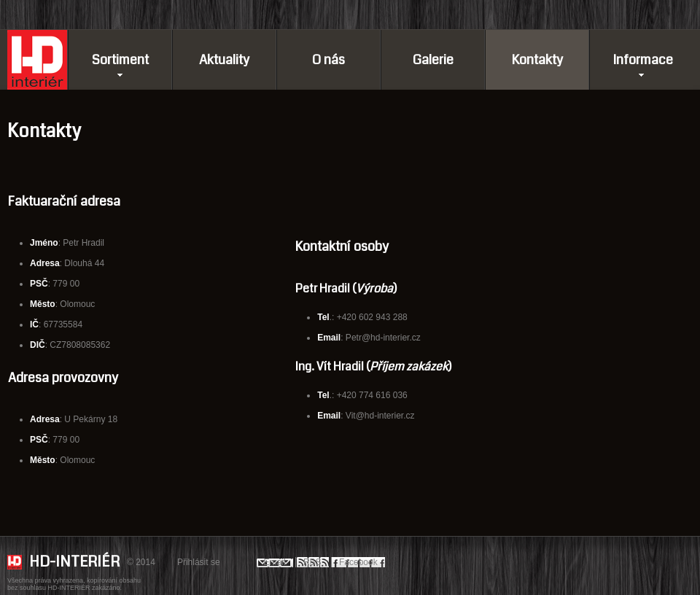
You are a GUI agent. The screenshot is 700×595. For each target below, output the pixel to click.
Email (275, 562)
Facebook (358, 562)
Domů (37, 60)
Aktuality (224, 60)
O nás (328, 60)
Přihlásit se (199, 562)
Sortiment (120, 60)
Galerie (433, 60)
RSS (312, 562)
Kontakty (537, 60)
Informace (643, 60)
